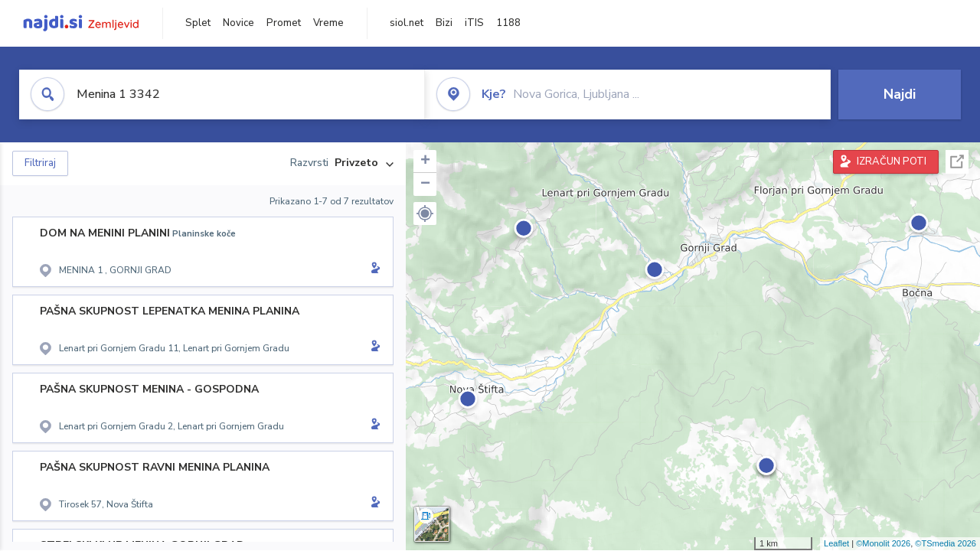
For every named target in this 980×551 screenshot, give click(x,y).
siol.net (407, 23)
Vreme (328, 23)
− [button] (425, 184)
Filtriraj (40, 163)
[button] (425, 214)
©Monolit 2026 (883, 543)
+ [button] (425, 161)
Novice (238, 23)
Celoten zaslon (957, 162)
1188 (508, 23)
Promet (284, 23)
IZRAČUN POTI (892, 161)
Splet (198, 23)
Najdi (900, 94)
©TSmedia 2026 (946, 543)
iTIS (474, 23)
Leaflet (836, 543)
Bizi (444, 23)
